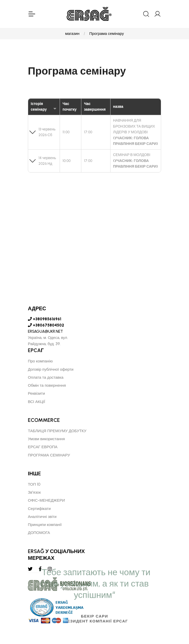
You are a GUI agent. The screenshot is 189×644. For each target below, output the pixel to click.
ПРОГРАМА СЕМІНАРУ (49, 455)
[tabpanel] (94, 302)
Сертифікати (39, 509)
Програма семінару (107, 34)
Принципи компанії (45, 525)
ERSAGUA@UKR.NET (45, 332)
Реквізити (36, 394)
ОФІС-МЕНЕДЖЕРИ (46, 501)
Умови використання (46, 439)
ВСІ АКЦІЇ (37, 402)
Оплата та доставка (46, 377)
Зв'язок (34, 492)
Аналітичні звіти (42, 517)
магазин (72, 34)
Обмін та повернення (47, 385)
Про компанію (40, 361)
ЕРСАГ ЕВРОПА (43, 447)
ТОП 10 (34, 484)
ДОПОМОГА (39, 533)
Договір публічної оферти (51, 369)
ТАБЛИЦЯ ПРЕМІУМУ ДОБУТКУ (57, 431)
